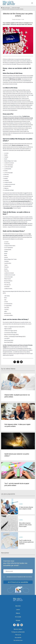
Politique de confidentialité (18, 632)
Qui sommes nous (18, 640)
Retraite (18, 620)
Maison (18, 613)
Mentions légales (18, 629)
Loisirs (18, 610)
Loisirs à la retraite (16, 8)
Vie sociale (18, 617)
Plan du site (18, 635)
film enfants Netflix (8, 208)
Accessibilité (18, 638)
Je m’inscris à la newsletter (18, 582)
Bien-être (18, 606)
